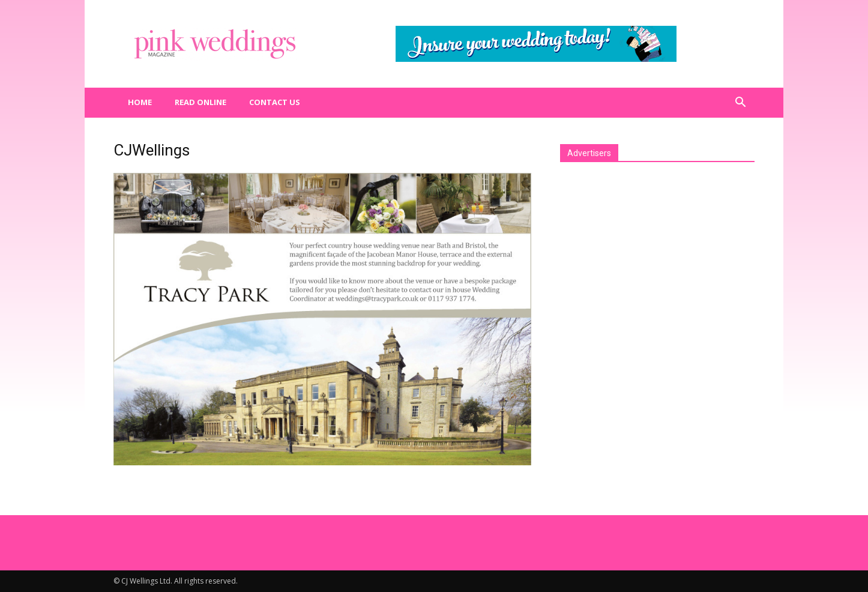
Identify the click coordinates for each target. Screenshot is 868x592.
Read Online (200, 102)
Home (140, 102)
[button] (740, 103)
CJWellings (152, 150)
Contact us (275, 102)
